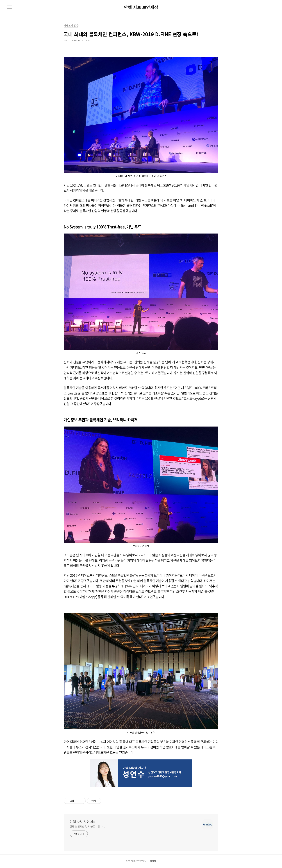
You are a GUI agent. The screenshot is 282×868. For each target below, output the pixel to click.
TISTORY (142, 861)
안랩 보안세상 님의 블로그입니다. (87, 826)
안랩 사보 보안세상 (141, 7)
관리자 (153, 861)
